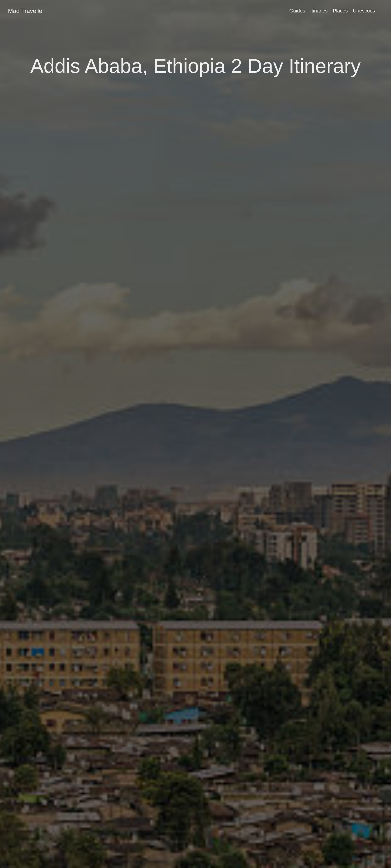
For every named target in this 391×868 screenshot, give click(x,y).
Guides (297, 11)
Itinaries (319, 11)
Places (340, 11)
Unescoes (364, 11)
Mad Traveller (26, 11)
